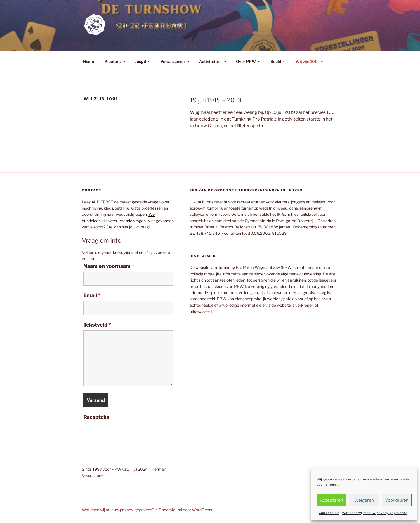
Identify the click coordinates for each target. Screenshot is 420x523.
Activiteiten (213, 61)
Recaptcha (96, 417)
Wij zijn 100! (310, 61)
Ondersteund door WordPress (185, 510)
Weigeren (364, 500)
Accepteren (331, 500)
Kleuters (115, 61)
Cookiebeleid (329, 513)
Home (89, 61)
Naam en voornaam (109, 266)
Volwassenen (175, 61)
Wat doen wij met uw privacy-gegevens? (374, 513)
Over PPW (249, 61)
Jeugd (143, 61)
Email (92, 295)
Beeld (278, 61)
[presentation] (126, 434)
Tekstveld (97, 325)
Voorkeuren (397, 500)
